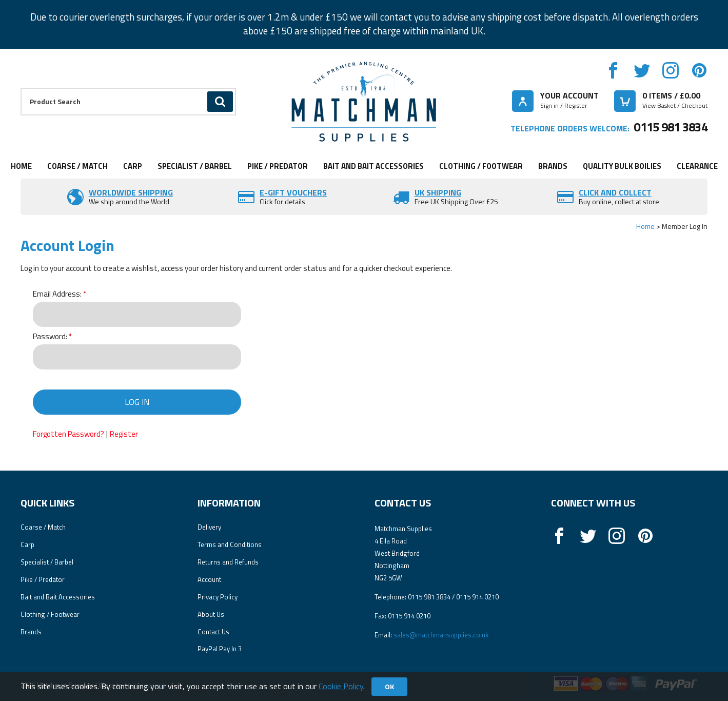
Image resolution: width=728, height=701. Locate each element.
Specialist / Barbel (195, 166)
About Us (211, 614)
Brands (553, 166)
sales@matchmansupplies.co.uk (441, 635)
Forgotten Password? (68, 434)
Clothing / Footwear (481, 166)
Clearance (697, 166)
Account (209, 579)
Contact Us (213, 632)
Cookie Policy (341, 686)
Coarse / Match (77, 166)
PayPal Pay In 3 (220, 649)
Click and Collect (615, 192)
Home (21, 166)
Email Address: (57, 294)
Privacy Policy (218, 597)
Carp (133, 166)
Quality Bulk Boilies (622, 166)
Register (124, 434)
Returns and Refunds (228, 562)
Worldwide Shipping (131, 192)
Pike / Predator (278, 166)
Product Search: (21, 88)
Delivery (209, 527)
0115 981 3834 (671, 127)
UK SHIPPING (438, 192)
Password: (50, 337)
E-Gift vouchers (293, 192)
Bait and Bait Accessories (373, 166)
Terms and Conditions (230, 544)
